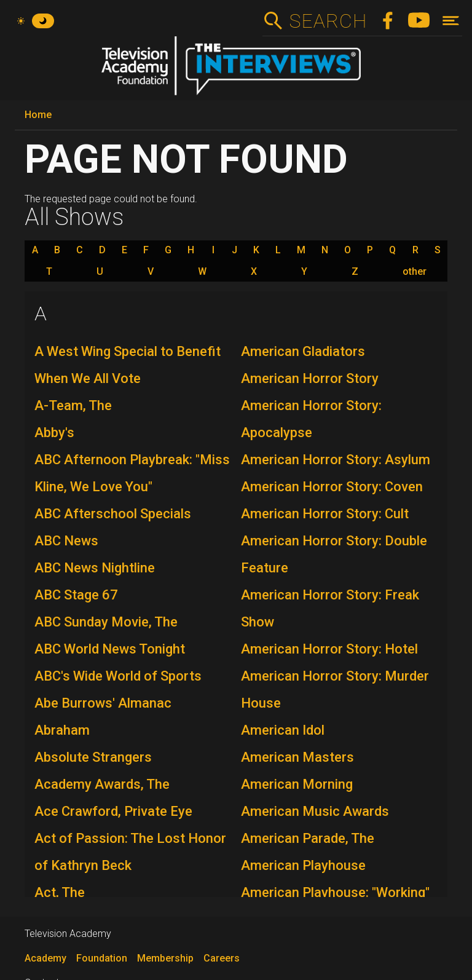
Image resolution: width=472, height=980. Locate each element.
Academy (45, 958)
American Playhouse (303, 865)
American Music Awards (315, 811)
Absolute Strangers (93, 757)
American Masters (297, 757)
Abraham (62, 730)
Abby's (54, 433)
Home (38, 115)
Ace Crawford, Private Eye (113, 811)
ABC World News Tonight (110, 649)
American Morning (297, 784)
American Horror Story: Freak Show (330, 608)
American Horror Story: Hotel (329, 649)
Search (328, 21)
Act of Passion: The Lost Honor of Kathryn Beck (130, 852)
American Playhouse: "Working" (335, 892)
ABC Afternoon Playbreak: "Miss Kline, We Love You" (132, 473)
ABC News (66, 541)
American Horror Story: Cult (325, 514)
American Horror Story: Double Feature (334, 554)
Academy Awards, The (102, 784)
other (415, 272)
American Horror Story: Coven (332, 487)
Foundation (102, 958)
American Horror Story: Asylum (336, 460)
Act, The (60, 892)
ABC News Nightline (95, 568)
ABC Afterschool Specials (113, 514)
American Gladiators (303, 351)
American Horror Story (310, 378)
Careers (222, 958)
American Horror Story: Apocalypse (311, 419)
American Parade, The (308, 838)
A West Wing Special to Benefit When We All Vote (128, 365)
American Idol (283, 730)
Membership (165, 958)
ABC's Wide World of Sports (118, 676)
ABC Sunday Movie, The (106, 622)
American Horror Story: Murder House (335, 690)
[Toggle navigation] (451, 21)
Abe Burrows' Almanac (103, 703)
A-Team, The (73, 405)
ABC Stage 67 (76, 595)
